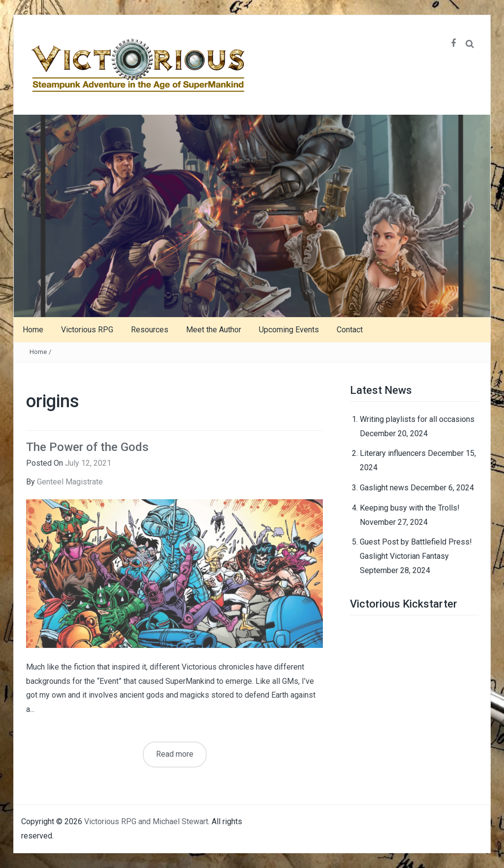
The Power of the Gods (87, 447)
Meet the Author (214, 330)
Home (33, 330)
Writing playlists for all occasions (417, 419)
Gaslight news (384, 488)
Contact (350, 330)
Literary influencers (393, 453)
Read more (175, 754)
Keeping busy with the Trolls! (410, 508)
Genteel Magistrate (70, 482)
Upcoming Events (289, 330)
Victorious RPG (87, 330)
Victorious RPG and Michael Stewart (146, 821)
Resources (150, 330)
